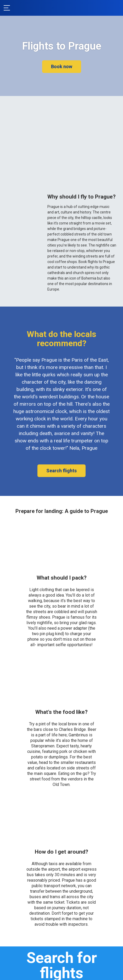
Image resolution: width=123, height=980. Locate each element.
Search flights (61, 471)
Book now (62, 66)
